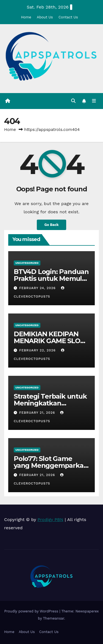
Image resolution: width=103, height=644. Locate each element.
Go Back (52, 225)
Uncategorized (27, 263)
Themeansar (54, 618)
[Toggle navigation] (94, 101)
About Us (45, 17)
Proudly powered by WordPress (32, 611)
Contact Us (68, 17)
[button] (73, 101)
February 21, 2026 (38, 413)
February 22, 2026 (38, 350)
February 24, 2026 (38, 288)
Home (26, 17)
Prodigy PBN (51, 520)
